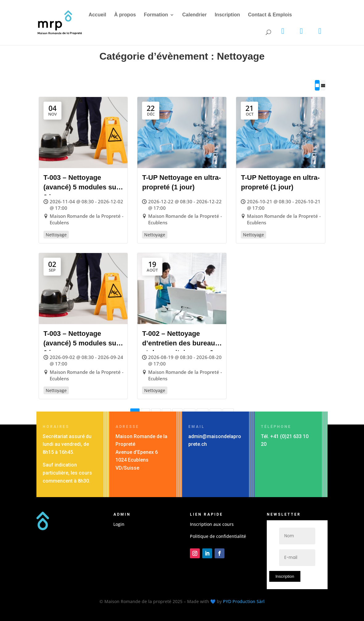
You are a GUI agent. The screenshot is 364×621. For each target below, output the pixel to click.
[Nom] (297, 536)
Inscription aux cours (212, 524)
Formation (156, 15)
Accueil (97, 15)
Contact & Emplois (270, 15)
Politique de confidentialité (218, 536)
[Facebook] (320, 31)
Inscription (227, 15)
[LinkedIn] (301, 31)
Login (119, 524)
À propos (125, 15)
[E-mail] (297, 558)
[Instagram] (283, 31)
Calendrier (194, 15)
